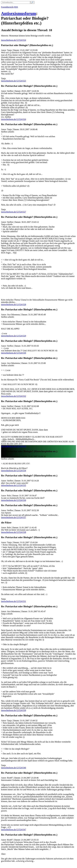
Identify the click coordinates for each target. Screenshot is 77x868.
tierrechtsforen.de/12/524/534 (14, 471)
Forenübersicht (7, 7)
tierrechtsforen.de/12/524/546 (14, 768)
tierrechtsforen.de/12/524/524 (14, 40)
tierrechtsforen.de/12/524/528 (14, 304)
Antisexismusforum (19, 13)
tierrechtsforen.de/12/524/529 (14, 336)
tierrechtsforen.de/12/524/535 (14, 485)
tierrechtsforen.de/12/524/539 (14, 710)
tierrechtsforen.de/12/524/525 (14, 81)
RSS (16, 7)
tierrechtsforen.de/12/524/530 (14, 353)
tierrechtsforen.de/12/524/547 (14, 830)
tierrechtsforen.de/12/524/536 (14, 500)
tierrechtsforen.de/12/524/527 (14, 212)
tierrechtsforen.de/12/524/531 (14, 601)
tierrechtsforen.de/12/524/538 (14, 532)
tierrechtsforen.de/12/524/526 (14, 119)
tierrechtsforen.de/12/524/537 (14, 517)
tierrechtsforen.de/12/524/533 (14, 446)
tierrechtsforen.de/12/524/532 (14, 396)
